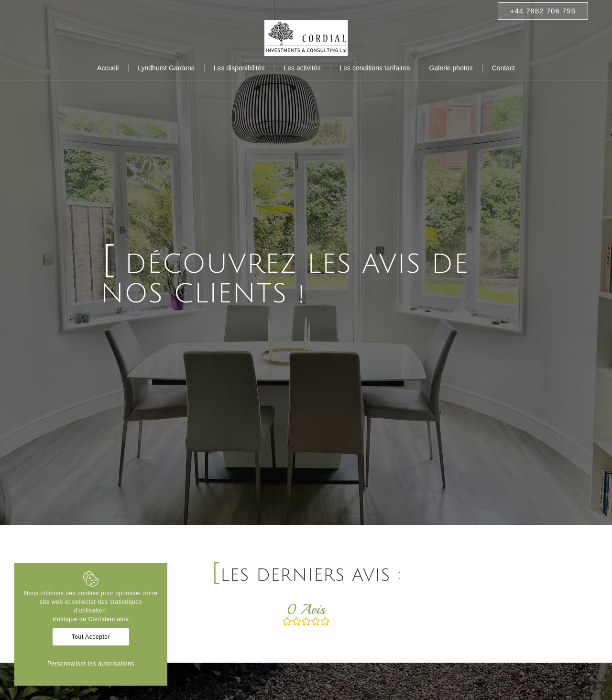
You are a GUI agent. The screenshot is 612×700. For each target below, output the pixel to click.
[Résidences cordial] (306, 38)
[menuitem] (108, 68)
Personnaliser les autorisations (91, 664)
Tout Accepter (91, 637)
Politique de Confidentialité (91, 619)
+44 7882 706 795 (543, 11)
